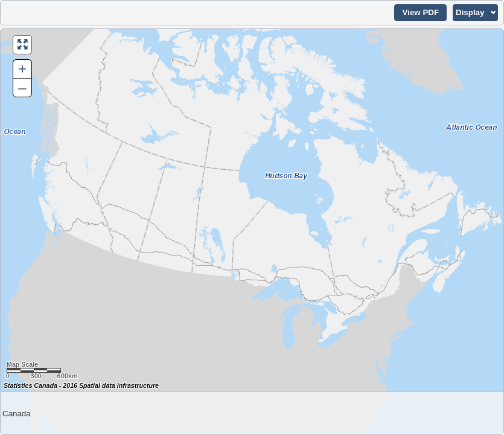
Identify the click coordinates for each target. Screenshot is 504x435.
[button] (420, 13)
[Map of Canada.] (252, 232)
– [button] (22, 87)
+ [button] (22, 69)
